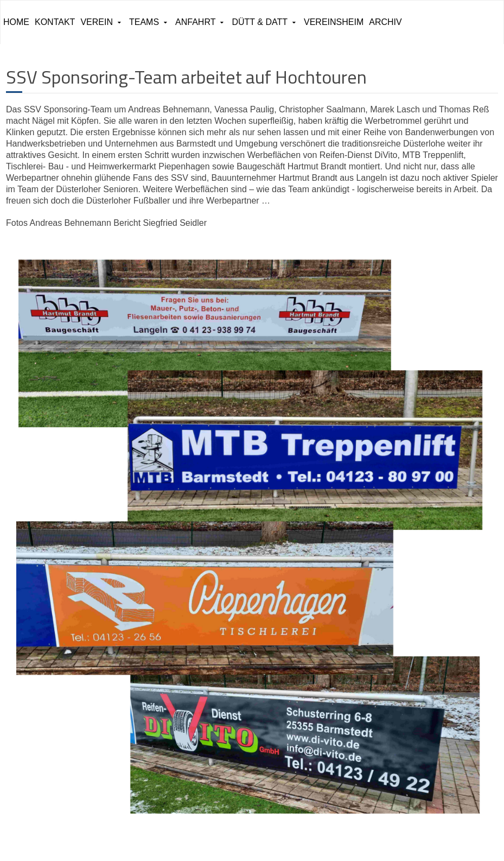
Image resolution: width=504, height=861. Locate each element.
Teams (144, 22)
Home (16, 22)
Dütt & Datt (260, 22)
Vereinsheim (334, 22)
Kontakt (55, 22)
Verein (97, 22)
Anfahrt (195, 22)
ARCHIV (385, 22)
